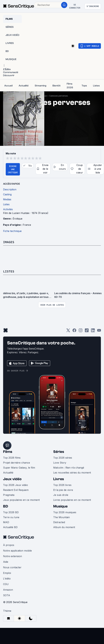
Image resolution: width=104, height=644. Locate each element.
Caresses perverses (59, 96)
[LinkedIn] (93, 331)
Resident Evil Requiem (16, 490)
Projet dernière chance (17, 463)
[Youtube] (99, 331)
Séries (59, 452)
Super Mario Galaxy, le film (19, 468)
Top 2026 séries (63, 458)
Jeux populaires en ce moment (21, 500)
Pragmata (9, 495)
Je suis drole (61, 495)
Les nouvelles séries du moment (72, 473)
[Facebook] (74, 331)
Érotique (18, 219)
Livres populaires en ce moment (72, 500)
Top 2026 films (12, 458)
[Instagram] (81, 331)
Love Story (60, 463)
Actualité (8, 473)
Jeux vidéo (12, 479)
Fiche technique (12, 231)
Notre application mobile (17, 551)
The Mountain (61, 517)
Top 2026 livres (62, 485)
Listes (9, 271)
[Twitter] (68, 331)
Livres (59, 479)
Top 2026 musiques (65, 512)
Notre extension (12, 556)
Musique (60, 506)
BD (6, 506)
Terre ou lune (11, 517)
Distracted (59, 522)
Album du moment (64, 527)
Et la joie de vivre (63, 490)
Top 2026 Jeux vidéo (16, 485)
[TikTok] (87, 331)
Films (8, 452)
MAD (6, 522)
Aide (6, 562)
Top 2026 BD (11, 512)
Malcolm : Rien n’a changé (69, 468)
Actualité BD (10, 527)
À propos (9, 545)
